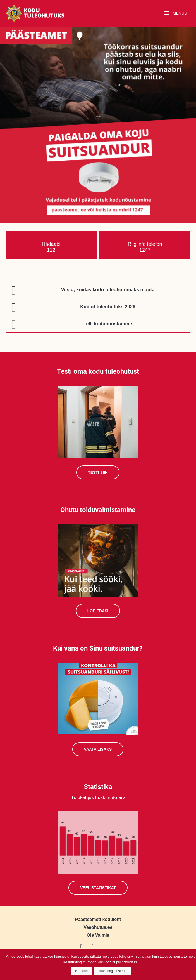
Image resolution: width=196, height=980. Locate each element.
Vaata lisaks (98, 749)
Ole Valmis (98, 935)
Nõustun (81, 971)
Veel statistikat (98, 888)
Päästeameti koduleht (98, 919)
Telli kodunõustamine (108, 324)
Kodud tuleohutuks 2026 (108, 307)
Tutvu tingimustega (112, 971)
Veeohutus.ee (98, 927)
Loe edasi (98, 611)
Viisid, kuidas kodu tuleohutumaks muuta (108, 290)
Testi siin (98, 472)
